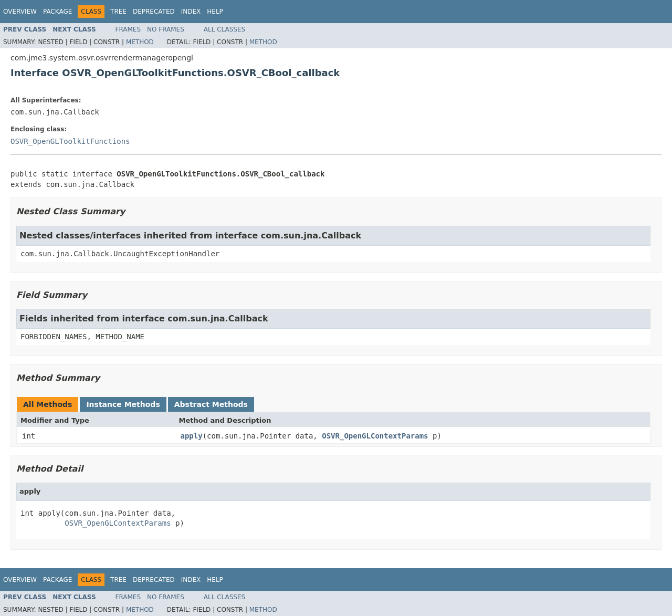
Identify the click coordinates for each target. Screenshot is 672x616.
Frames (128, 29)
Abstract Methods (211, 404)
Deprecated (154, 12)
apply (192, 436)
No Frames (166, 29)
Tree (118, 12)
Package (57, 12)
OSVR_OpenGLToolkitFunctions (70, 141)
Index (191, 12)
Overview (20, 12)
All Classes (224, 29)
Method (140, 42)
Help (215, 12)
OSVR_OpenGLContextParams (375, 436)
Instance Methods (123, 404)
